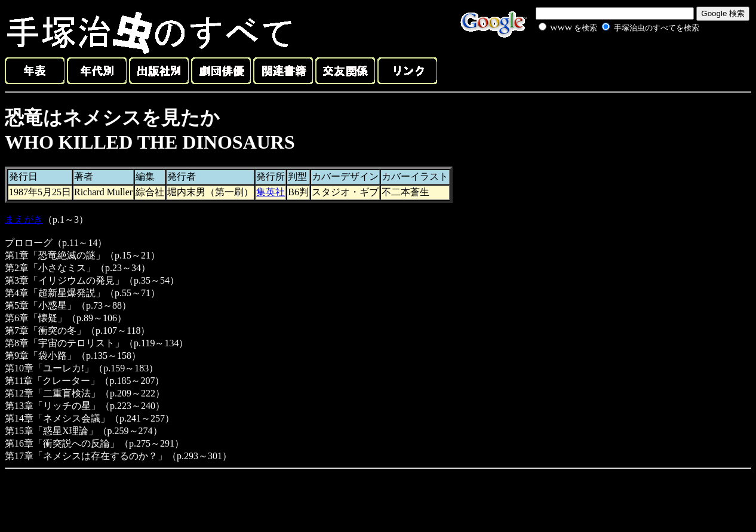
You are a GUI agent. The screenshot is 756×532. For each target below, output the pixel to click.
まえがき (24, 219)
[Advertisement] (606, 62)
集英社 (271, 192)
